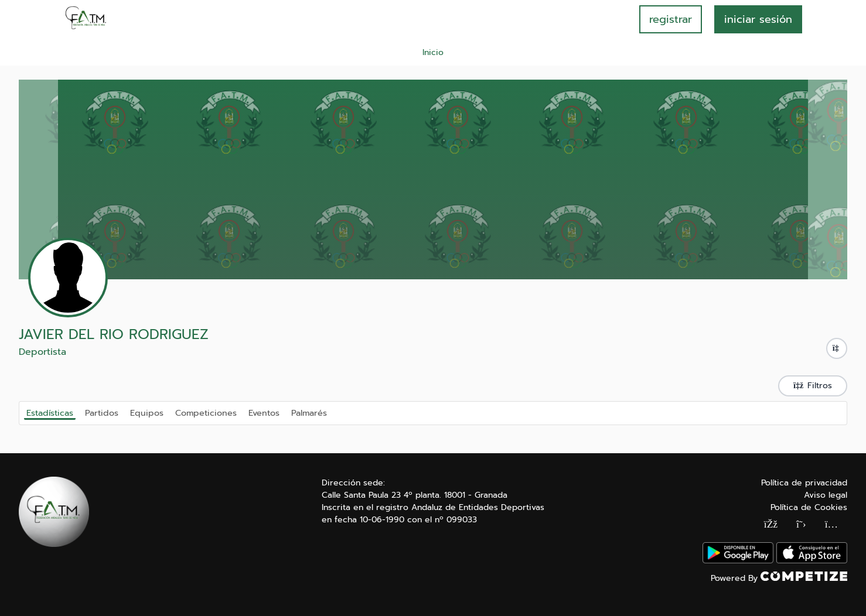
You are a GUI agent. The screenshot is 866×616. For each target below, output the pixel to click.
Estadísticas (50, 413)
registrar (671, 19)
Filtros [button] (813, 386)
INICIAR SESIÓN (758, 19)
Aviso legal (826, 495)
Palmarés (309, 412)
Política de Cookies (809, 507)
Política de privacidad (804, 483)
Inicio (433, 52)
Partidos (102, 412)
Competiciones (206, 412)
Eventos (264, 412)
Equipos (147, 412)
